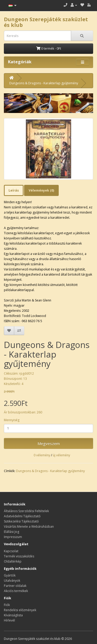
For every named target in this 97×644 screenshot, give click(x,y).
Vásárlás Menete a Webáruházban (29, 526)
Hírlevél (9, 620)
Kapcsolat (11, 551)
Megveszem (49, 443)
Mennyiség (12, 420)
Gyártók (10, 575)
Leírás (14, 190)
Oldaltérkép (13, 561)
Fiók (7, 605)
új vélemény (61, 455)
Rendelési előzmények (20, 610)
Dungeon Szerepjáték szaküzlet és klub (46, 22)
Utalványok (12, 581)
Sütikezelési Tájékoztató (21, 521)
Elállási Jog (12, 532)
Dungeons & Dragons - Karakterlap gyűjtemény (44, 83)
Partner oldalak (15, 586)
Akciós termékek (16, 591)
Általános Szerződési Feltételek (26, 511)
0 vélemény (42, 455)
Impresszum (13, 537)
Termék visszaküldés (19, 556)
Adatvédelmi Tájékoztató (22, 516)
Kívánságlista (13, 615)
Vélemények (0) (41, 190)
